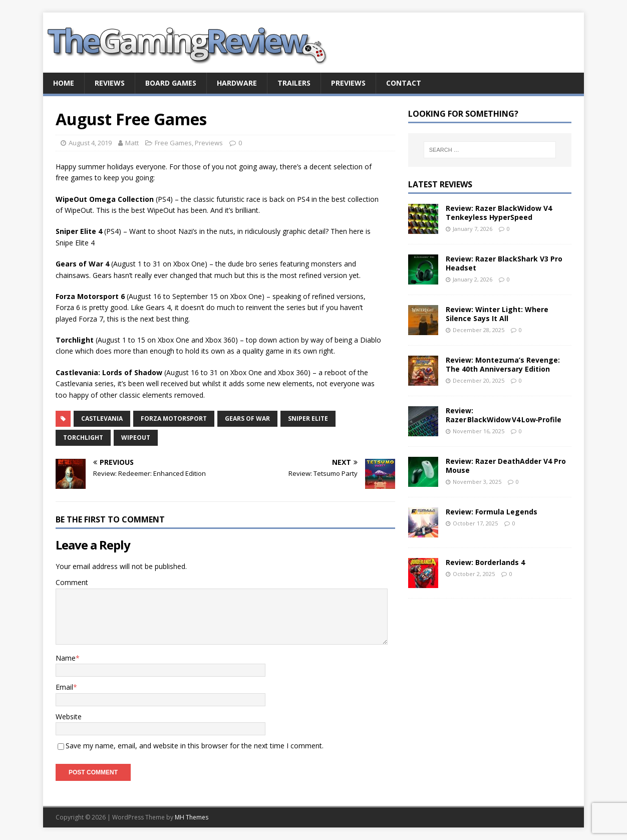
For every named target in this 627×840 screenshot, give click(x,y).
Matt (132, 143)
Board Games (171, 83)
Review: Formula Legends (492, 512)
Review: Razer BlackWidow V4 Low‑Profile (504, 415)
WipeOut (136, 438)
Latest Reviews (440, 184)
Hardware (237, 83)
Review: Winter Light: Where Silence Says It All (497, 314)
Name (66, 658)
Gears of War (247, 418)
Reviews (110, 83)
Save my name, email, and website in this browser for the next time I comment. (195, 746)
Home (64, 83)
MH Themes (192, 817)
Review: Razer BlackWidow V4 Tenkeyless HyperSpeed (499, 213)
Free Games (173, 143)
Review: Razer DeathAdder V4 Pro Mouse (506, 466)
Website (69, 717)
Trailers (294, 83)
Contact (404, 83)
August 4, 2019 (90, 143)
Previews (348, 83)
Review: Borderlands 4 (485, 562)
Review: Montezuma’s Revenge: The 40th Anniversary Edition (503, 364)
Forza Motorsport (174, 418)
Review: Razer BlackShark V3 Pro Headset (504, 263)
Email (64, 687)
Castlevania (102, 418)
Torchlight (83, 438)
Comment (72, 582)
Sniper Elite (308, 418)
